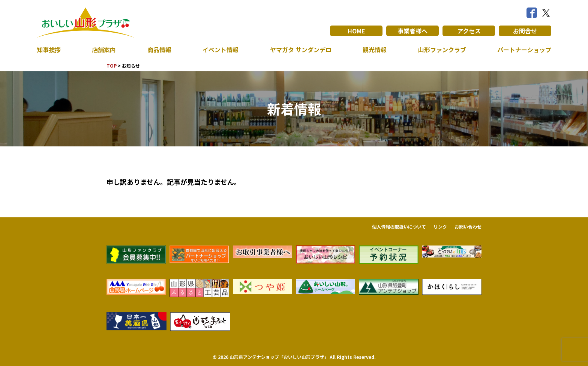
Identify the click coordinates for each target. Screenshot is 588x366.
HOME (356, 31)
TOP (112, 66)
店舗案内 (104, 50)
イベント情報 (220, 50)
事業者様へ (412, 31)
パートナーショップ (524, 50)
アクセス (469, 31)
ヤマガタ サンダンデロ (301, 50)
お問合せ (525, 31)
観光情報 (375, 50)
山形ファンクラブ (442, 50)
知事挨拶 (49, 50)
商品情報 (159, 50)
